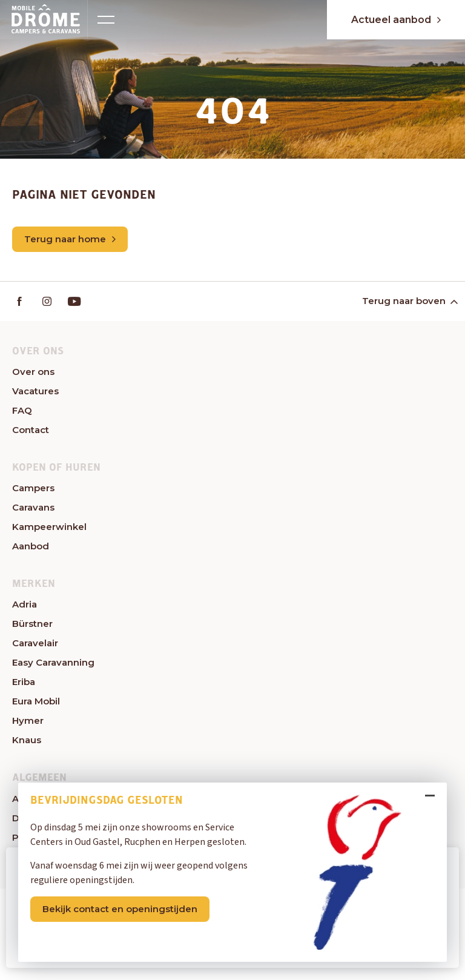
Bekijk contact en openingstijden (120, 908)
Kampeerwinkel (49, 527)
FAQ (22, 410)
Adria (25, 604)
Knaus (27, 740)
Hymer (28, 720)
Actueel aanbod (396, 20)
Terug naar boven (409, 301)
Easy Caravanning (53, 662)
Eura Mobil (36, 701)
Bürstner (32, 624)
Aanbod (31, 546)
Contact (31, 430)
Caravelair (35, 643)
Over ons (33, 372)
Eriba (24, 682)
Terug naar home (70, 239)
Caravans (33, 507)
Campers (33, 488)
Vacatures (35, 391)
